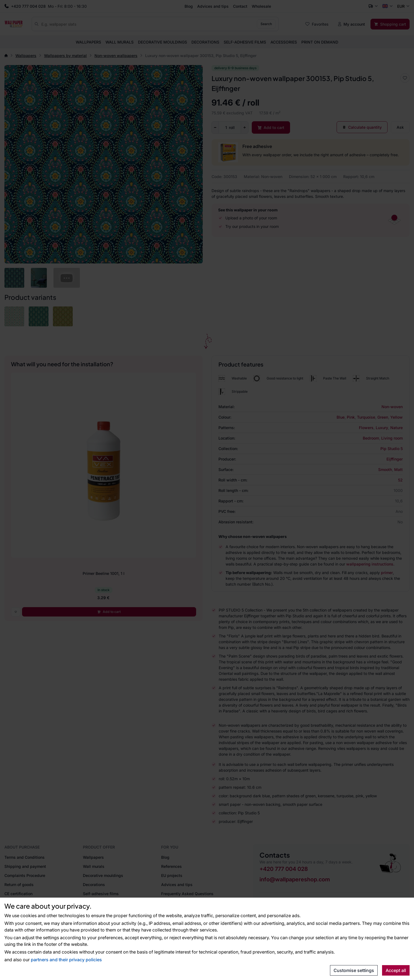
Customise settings (354, 970)
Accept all (396, 970)
